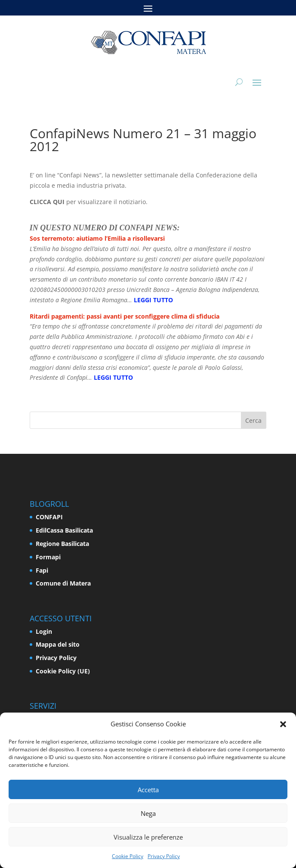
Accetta (148, 790)
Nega (148, 813)
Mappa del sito (58, 644)
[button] (283, 724)
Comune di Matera (63, 583)
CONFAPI (49, 517)
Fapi (42, 570)
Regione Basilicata (62, 544)
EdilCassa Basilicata (64, 530)
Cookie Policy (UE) (63, 671)
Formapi (48, 557)
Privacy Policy (164, 856)
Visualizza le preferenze (148, 837)
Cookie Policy (128, 856)
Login (44, 631)
